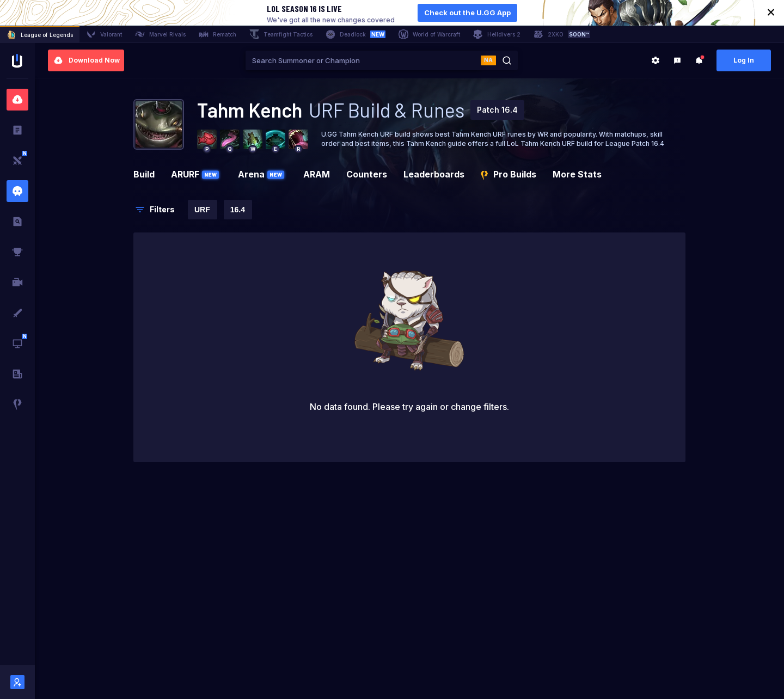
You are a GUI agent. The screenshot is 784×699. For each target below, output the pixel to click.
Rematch (218, 34)
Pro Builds (509, 174)
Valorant (104, 34)
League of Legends (40, 35)
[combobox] (363, 60)
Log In (744, 60)
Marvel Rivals (160, 34)
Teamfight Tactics (281, 34)
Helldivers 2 (497, 34)
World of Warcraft (429, 34)
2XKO (562, 34)
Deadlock (356, 34)
